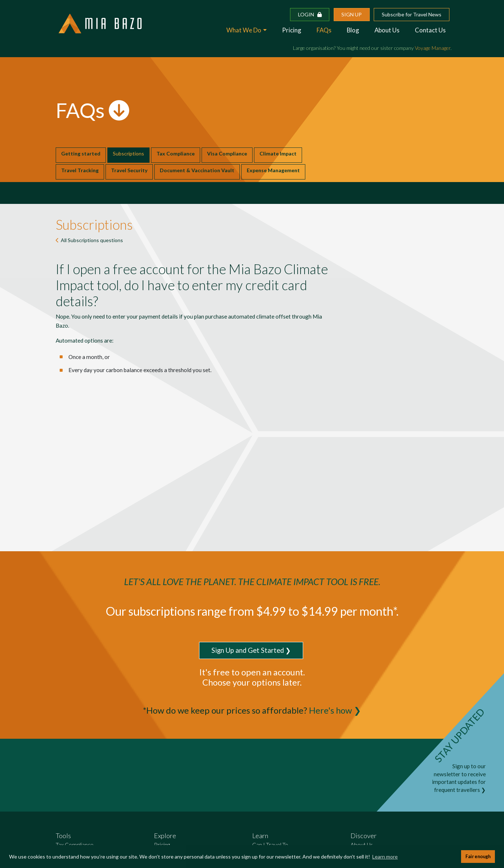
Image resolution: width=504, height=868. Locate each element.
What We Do (244, 30)
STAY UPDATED (460, 735)
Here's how (330, 710)
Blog (353, 30)
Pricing (292, 30)
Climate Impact (278, 153)
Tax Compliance (176, 153)
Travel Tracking (80, 170)
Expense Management (273, 170)
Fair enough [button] (478, 857)
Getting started (81, 153)
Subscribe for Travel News (412, 14)
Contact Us (430, 30)
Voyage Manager (433, 48)
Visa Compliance (227, 153)
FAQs (324, 30)
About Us (387, 30)
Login (310, 14)
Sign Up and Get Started (248, 650)
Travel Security (129, 170)
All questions (92, 240)
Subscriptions (128, 153)
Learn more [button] (385, 857)
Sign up (352, 14)
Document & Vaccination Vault (197, 170)
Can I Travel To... (272, 845)
